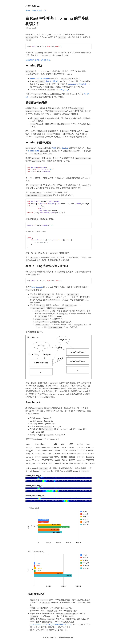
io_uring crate (33, 151)
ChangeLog (63, 90)
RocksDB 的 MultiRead (39, 79)
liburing (65, 148)
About (40, 10)
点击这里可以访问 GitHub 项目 (38, 60)
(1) (85, 94)
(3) (27, 97)
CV (45, 10)
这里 (54, 148)
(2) (88, 94)
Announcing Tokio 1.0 (77, 84)
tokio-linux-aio (37, 287)
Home (28, 10)
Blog (34, 10)
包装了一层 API (52, 81)
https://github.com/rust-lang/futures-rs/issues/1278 (50, 624)
